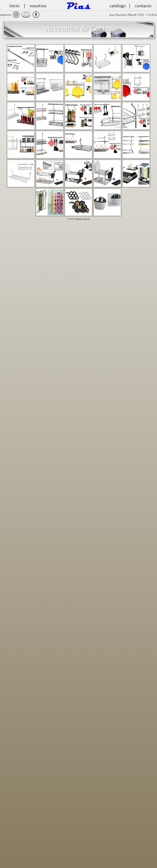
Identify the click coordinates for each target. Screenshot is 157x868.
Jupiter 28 (87, 219)
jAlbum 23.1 (79, 219)
